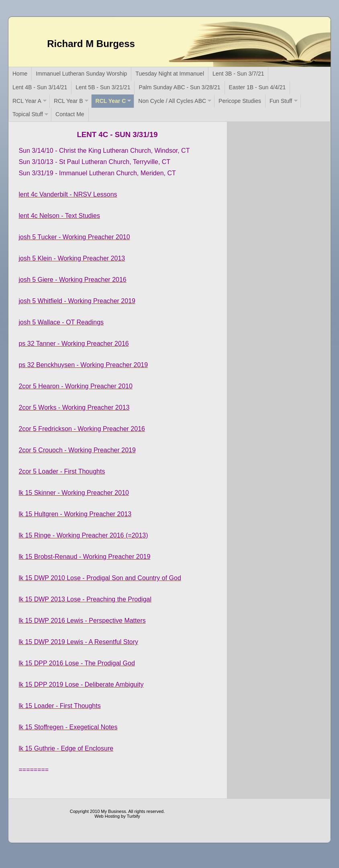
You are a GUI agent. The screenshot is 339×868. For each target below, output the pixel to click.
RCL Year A (27, 101)
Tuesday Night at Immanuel (170, 74)
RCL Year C (111, 101)
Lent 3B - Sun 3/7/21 (238, 74)
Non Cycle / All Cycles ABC (172, 101)
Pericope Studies (240, 101)
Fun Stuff (281, 101)
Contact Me (70, 114)
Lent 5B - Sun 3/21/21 (103, 87)
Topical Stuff (28, 114)
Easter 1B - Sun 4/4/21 (257, 87)
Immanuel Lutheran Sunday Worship (81, 74)
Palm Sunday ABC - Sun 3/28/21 (179, 87)
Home (20, 74)
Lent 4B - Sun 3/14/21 (40, 87)
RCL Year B (68, 101)
